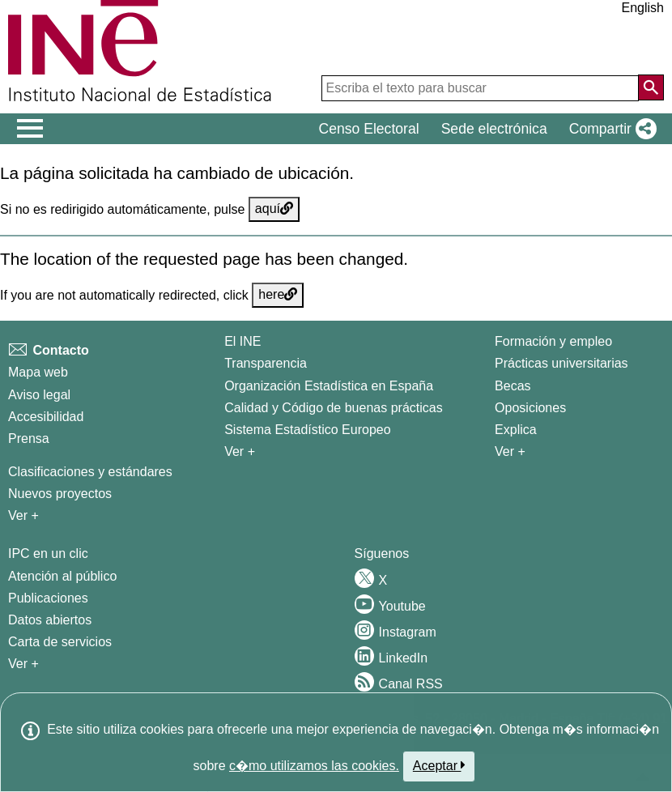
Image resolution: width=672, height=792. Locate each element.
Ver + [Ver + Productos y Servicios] (23, 664)
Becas (513, 386)
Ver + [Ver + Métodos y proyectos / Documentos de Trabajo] (23, 515)
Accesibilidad (46, 417)
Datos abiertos (50, 620)
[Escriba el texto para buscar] (480, 88)
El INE (242, 341)
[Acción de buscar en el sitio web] (651, 87)
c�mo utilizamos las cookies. (314, 766)
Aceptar (439, 765)
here (278, 294)
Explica (516, 430)
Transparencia (266, 363)
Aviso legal (39, 395)
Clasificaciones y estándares (90, 472)
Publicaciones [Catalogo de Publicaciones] (48, 598)
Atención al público (62, 576)
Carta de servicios (60, 642)
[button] (610, 129)
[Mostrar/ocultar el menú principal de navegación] (30, 129)
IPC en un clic (48, 554)
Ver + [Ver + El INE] (240, 451)
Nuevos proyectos (60, 494)
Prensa (29, 439)
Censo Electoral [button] (368, 129)
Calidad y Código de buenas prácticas (334, 408)
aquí (274, 209)
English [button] (643, 8)
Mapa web (38, 372)
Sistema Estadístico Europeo (307, 430)
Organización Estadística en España (329, 386)
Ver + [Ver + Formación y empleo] (510, 451)
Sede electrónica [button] (494, 129)
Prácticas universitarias (561, 363)
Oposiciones (530, 408)
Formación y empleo (553, 341)
